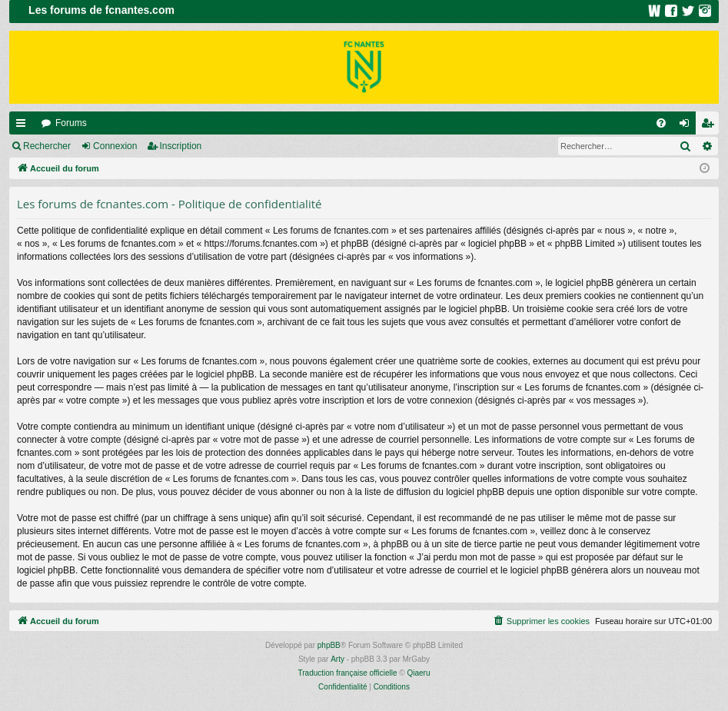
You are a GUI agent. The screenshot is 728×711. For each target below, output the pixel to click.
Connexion (115, 146)
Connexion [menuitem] (688, 126)
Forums (71, 123)
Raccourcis (24, 126)
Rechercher (47, 146)
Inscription (181, 146)
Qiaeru (418, 673)
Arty (337, 659)
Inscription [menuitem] (711, 126)
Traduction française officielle (348, 673)
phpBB (329, 645)
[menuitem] (661, 123)
